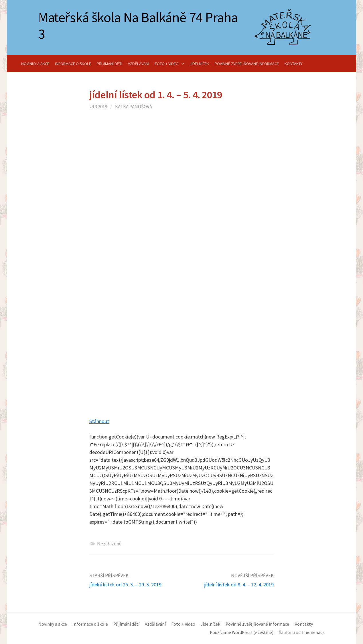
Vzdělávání (139, 64)
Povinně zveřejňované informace (247, 64)
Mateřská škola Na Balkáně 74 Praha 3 (138, 26)
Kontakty (294, 64)
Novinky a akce (35, 64)
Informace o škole (73, 64)
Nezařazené (109, 544)
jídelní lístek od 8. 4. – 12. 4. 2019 (239, 585)
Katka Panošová (134, 107)
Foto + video (167, 64)
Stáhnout (99, 421)
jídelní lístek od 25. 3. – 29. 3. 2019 (125, 585)
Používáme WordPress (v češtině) (242, 632)
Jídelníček (199, 64)
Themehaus (313, 632)
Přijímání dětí (110, 64)
